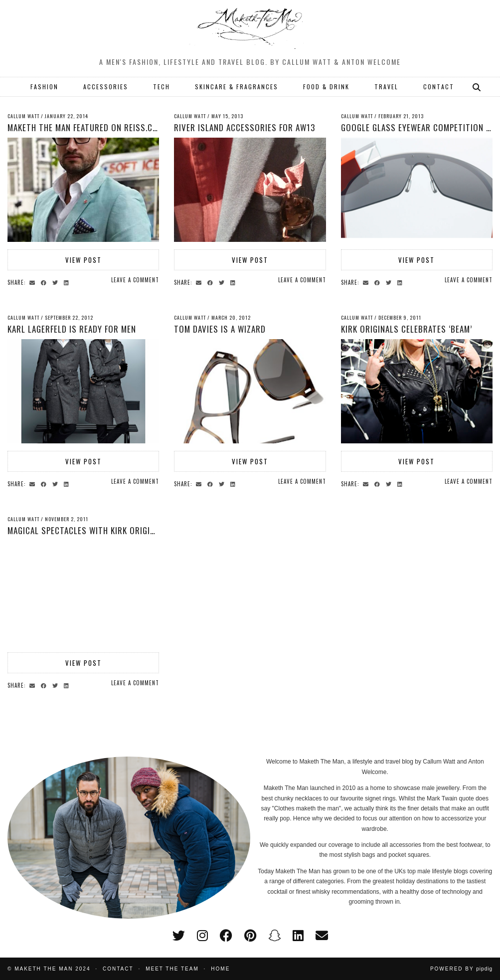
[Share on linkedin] (68, 282)
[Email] (322, 936)
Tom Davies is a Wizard (220, 329)
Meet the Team (172, 969)
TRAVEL (386, 87)
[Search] (477, 87)
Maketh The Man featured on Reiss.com (86, 127)
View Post (83, 260)
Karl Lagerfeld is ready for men (72, 329)
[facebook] (226, 936)
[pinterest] (250, 936)
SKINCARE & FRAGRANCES (237, 87)
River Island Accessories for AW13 (245, 127)
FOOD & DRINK (326, 87)
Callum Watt (23, 116)
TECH (162, 87)
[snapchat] (274, 936)
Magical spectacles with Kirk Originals (88, 530)
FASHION (44, 87)
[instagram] (202, 936)
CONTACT (439, 87)
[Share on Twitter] (57, 282)
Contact (118, 969)
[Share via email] (34, 282)
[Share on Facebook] (45, 282)
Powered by (461, 969)
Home (220, 969)
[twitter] (179, 936)
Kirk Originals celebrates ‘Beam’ (407, 329)
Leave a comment (135, 280)
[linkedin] (298, 936)
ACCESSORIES (106, 87)
